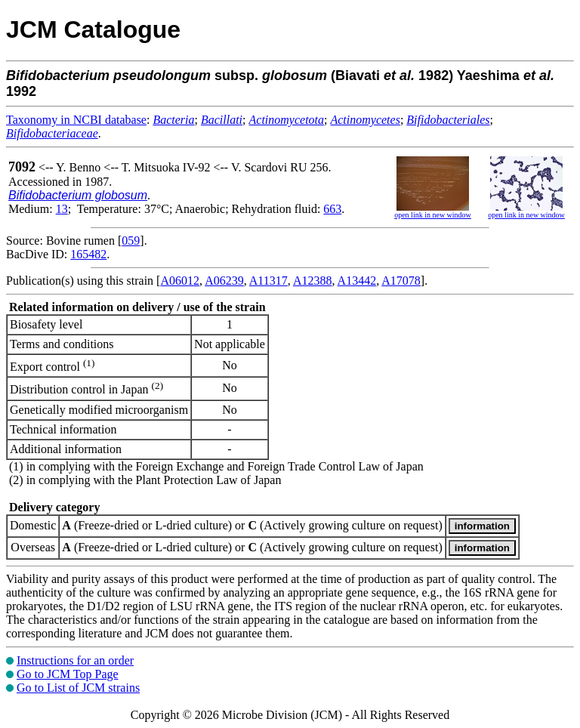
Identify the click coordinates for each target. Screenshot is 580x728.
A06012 (180, 281)
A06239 (224, 281)
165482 (88, 254)
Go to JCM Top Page (68, 674)
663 (332, 209)
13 (62, 209)
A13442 (357, 281)
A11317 (268, 281)
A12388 (313, 281)
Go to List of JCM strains (78, 688)
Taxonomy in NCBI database (76, 120)
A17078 (401, 281)
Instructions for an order (75, 660)
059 (131, 241)
